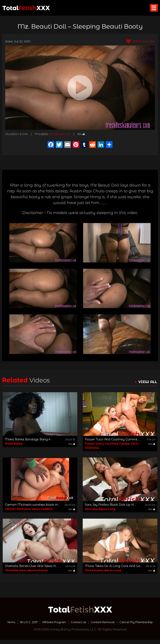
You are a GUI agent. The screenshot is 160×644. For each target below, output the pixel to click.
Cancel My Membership (80, 626)
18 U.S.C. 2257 (45, 622)
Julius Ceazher (42, 509)
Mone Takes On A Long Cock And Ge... (113, 566)
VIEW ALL (147, 382)
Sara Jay (91, 509)
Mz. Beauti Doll (61, 134)
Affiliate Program (72, 622)
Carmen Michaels (17, 509)
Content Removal (124, 622)
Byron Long (107, 509)
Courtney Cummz (117, 444)
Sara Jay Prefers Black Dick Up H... (110, 505)
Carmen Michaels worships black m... (32, 505)
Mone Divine (94, 570)
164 (84, 134)
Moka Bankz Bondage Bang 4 (28, 439)
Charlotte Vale (15, 570)
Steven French (37, 570)
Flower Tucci (94, 444)
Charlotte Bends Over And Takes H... (31, 566)
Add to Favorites (139, 42)
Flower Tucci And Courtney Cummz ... (112, 439)
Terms (26, 622)
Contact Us (98, 622)
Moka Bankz (14, 444)
